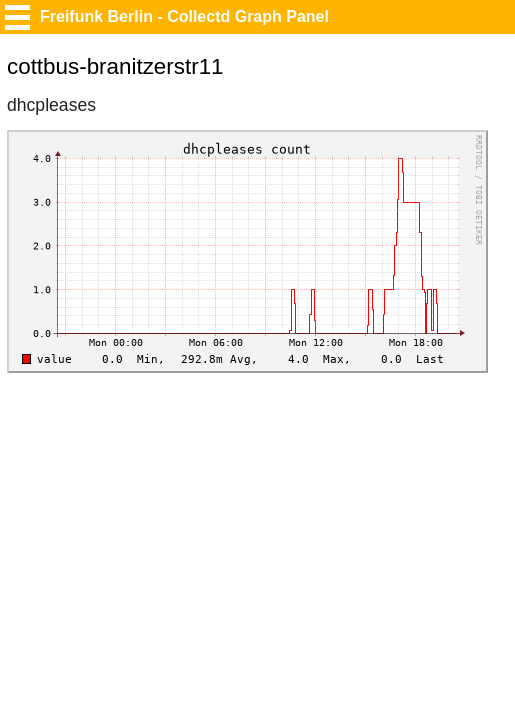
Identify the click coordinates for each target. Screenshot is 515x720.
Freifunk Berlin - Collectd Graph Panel (184, 16)
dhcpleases (51, 105)
